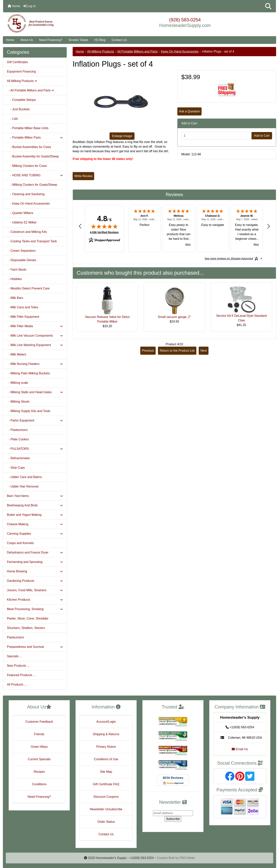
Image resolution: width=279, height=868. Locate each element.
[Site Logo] (49, 23)
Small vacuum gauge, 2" (174, 317)
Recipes (39, 772)
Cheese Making (35, 524)
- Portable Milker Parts (35, 138)
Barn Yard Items (35, 496)
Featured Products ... (21, 675)
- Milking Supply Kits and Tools (29, 411)
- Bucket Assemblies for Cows (29, 147)
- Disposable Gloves (22, 260)
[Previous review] (80, 226)
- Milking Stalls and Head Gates (35, 392)
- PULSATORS (35, 449)
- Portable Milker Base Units (28, 128)
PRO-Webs (187, 858)
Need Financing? (51, 40)
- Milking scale (17, 383)
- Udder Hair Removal (23, 486)
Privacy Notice (106, 747)
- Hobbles (14, 279)
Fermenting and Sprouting (35, 562)
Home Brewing (35, 571)
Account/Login (106, 722)
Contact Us (119, 40)
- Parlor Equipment (35, 420)
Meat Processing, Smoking (35, 609)
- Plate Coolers (18, 439)
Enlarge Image (122, 136)
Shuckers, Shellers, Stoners (26, 628)
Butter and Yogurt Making (35, 515)
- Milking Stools (18, 402)
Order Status (106, 822)
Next (204, 351)
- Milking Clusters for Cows (27, 166)
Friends (39, 734)
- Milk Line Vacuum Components (35, 336)
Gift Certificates (17, 62)
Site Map (106, 772)
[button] (268, 6)
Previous (148, 351)
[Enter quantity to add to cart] (217, 136)
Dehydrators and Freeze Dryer (35, 552)
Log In (29, 6)
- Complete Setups (21, 100)
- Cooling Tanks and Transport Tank (32, 241)
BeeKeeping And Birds (35, 505)
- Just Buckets (18, 109)
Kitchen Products (35, 600)
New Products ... (18, 666)
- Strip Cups (16, 468)
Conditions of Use (106, 759)
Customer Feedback (39, 722)
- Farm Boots (17, 270)
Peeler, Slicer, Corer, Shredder (28, 618)
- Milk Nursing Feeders (35, 364)
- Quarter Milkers (20, 213)
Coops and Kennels (20, 543)
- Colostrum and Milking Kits (27, 232)
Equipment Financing (21, 71)
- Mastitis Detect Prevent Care (28, 288)
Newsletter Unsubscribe (106, 809)
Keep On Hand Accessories (180, 51)
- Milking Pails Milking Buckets (28, 373)
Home (14, 6)
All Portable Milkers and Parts (137, 51)
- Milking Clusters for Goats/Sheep (32, 185)
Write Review (83, 176)
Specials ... (14, 656)
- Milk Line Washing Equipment (35, 345)
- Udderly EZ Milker (22, 222)
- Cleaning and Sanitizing (26, 194)
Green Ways (39, 747)
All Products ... (17, 684)
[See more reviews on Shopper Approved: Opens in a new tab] (229, 258)
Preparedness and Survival (35, 647)
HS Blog (100, 40)
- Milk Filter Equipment (23, 317)
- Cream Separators (21, 251)
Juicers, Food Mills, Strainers (35, 590)
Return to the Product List (177, 351)
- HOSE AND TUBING (35, 175)
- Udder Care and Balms (24, 477)
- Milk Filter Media (35, 326)
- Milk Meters (17, 354)
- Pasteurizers (17, 430)
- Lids (12, 119)
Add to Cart (262, 136)
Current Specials (39, 759)
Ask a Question (190, 111)
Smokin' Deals (78, 40)
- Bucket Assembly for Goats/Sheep (33, 156)
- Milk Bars (15, 298)
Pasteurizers (15, 637)
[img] (104, 226)
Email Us (240, 749)
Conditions (39, 784)
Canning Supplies (35, 534)
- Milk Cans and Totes (22, 307)
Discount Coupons (106, 797)
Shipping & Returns (106, 734)
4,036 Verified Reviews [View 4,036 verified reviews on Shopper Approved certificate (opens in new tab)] (104, 232)
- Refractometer (18, 458)
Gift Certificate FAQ (106, 784)
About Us (27, 40)
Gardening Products (35, 581)
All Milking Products (101, 51)
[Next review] (269, 226)
